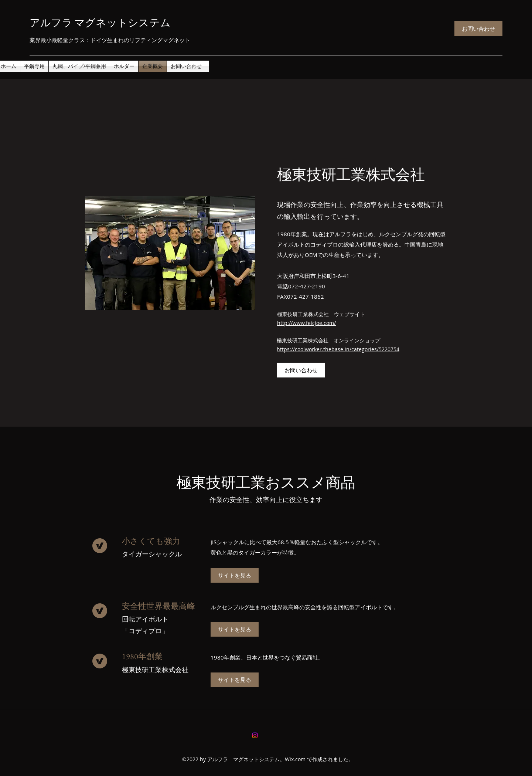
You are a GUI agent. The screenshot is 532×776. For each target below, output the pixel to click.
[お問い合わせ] (478, 28)
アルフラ (56, 23)
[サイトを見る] (235, 575)
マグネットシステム (122, 23)
